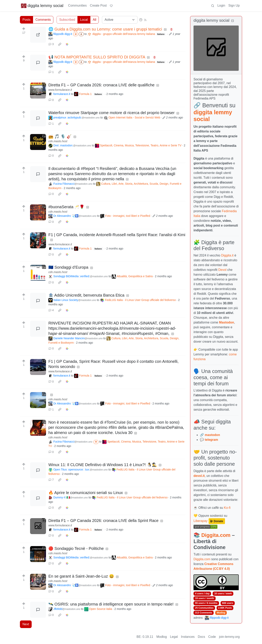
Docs (201, 637)
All (95, 20)
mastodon (212, 435)
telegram (211, 440)
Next (26, 624)
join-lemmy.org (229, 637)
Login (221, 5)
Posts (26, 20)
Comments (43, 20)
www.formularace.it (60, 90)
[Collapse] (233, 21)
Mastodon (227, 322)
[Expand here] (38, 142)
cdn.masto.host (58, 141)
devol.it (199, 476)
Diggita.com (216, 535)
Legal (174, 637)
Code (212, 637)
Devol (222, 270)
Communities (77, 5)
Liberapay (200, 521)
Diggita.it (227, 255)
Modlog (221, 613)
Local (84, 20)
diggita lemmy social (42, 6)
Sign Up (234, 5)
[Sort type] (120, 20)
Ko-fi (227, 508)
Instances (188, 637)
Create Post (98, 5)
